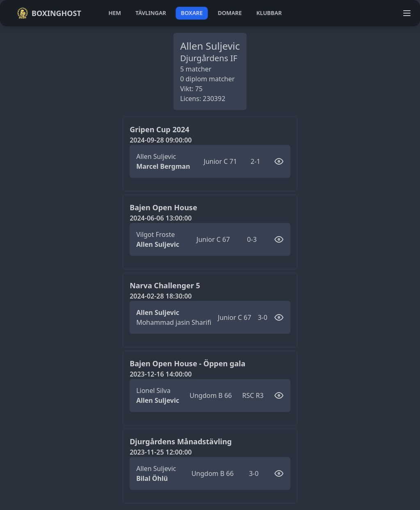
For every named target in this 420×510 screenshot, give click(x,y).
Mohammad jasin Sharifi (174, 322)
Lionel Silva (153, 391)
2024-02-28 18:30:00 (161, 296)
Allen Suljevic (156, 156)
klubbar (269, 13)
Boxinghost (49, 13)
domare (230, 13)
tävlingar (151, 13)
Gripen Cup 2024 (159, 129)
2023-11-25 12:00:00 (161, 452)
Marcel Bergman (163, 166)
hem (115, 13)
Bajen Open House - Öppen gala (187, 363)
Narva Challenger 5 (165, 285)
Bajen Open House (163, 207)
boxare (192, 13)
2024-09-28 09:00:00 (161, 140)
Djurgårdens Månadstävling (181, 441)
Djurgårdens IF (209, 58)
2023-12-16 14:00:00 (161, 374)
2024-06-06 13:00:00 (161, 218)
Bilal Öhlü (152, 478)
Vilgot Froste (155, 234)
